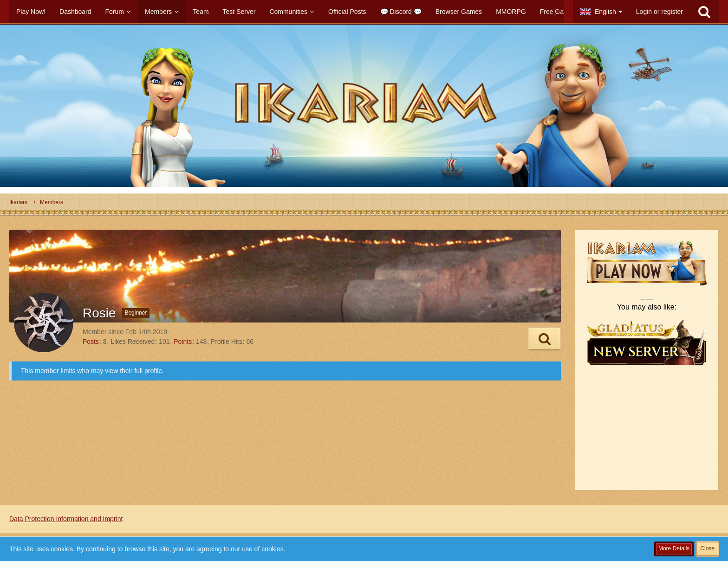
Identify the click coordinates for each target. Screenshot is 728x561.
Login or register (660, 12)
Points (183, 342)
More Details (674, 548)
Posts (91, 342)
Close (707, 548)
